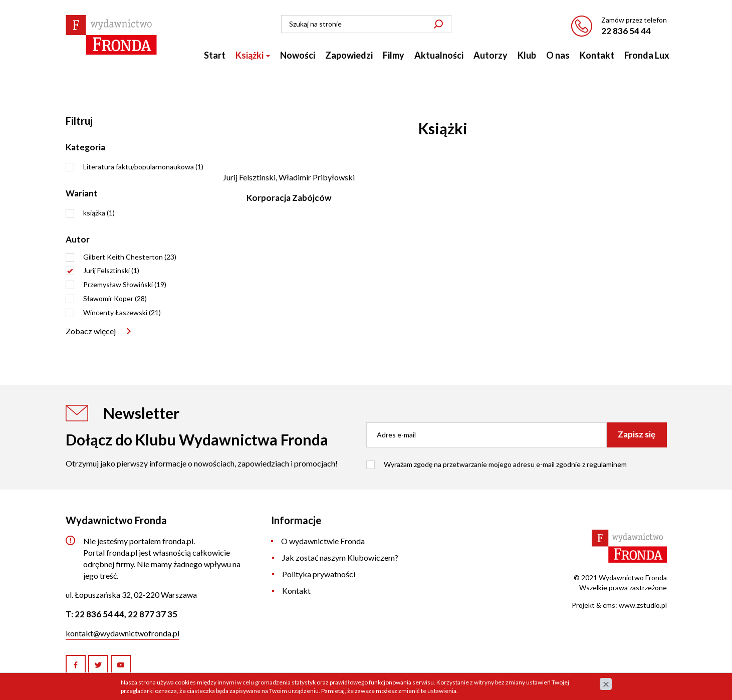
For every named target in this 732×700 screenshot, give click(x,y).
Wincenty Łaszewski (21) (122, 312)
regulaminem (607, 464)
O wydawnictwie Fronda (323, 541)
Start (215, 55)
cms (609, 605)
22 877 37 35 (153, 614)
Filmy (394, 55)
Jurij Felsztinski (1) (111, 270)
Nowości (298, 55)
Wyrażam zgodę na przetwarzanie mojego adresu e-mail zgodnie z (505, 464)
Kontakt (597, 55)
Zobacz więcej (91, 331)
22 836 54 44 (626, 31)
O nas (558, 55)
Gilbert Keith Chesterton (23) (130, 257)
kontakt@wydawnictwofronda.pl (123, 633)
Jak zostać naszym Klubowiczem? (340, 557)
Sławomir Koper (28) (115, 298)
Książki (253, 55)
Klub (527, 55)
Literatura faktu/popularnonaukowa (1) (143, 167)
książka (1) (99, 213)
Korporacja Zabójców (289, 198)
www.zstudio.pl (643, 605)
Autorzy (491, 55)
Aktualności (439, 55)
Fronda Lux (647, 55)
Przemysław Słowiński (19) (125, 284)
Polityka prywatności (319, 574)
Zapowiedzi (349, 55)
